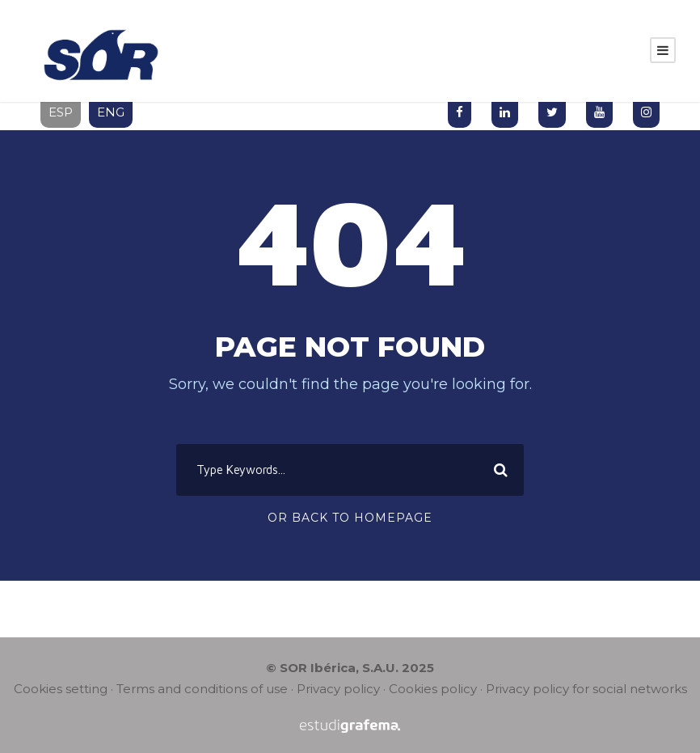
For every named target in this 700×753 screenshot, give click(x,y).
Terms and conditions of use (202, 689)
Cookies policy (433, 689)
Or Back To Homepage (350, 518)
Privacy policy (338, 689)
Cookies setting (61, 689)
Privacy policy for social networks (586, 689)
